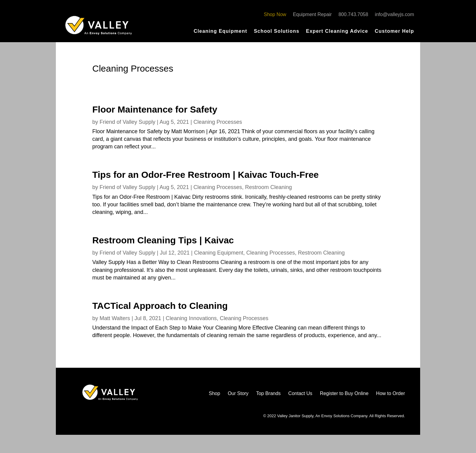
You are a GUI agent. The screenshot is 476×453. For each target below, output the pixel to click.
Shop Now (275, 15)
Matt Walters (115, 318)
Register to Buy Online (344, 393)
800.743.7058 (353, 15)
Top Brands (269, 393)
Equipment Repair (312, 15)
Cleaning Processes (218, 122)
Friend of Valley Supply (127, 122)
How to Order (391, 393)
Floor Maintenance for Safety (155, 109)
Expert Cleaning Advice (337, 31)
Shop (214, 393)
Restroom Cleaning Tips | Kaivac (163, 240)
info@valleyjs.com (394, 15)
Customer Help (394, 31)
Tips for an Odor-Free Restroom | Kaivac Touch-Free (206, 175)
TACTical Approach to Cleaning (160, 306)
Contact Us (300, 393)
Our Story (238, 393)
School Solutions (277, 31)
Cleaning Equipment (220, 31)
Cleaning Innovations (191, 318)
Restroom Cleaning (268, 187)
